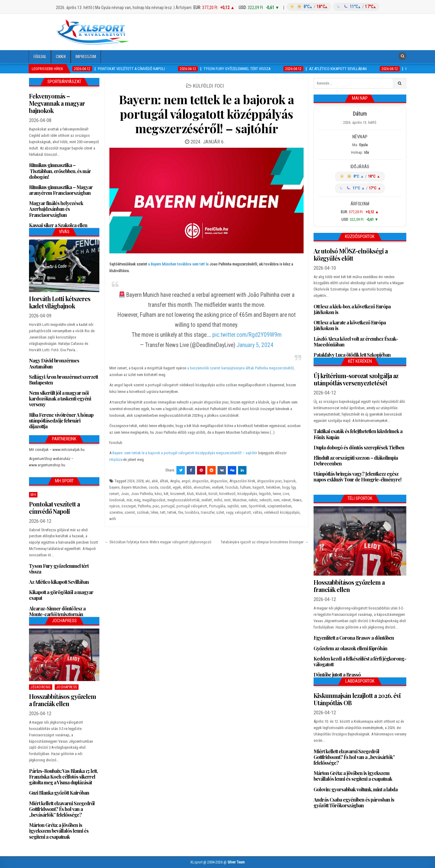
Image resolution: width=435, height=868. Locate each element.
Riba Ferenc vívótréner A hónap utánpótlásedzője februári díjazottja (61, 421)
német (286, 500)
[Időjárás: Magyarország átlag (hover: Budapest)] (332, 7)
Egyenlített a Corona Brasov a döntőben (354, 638)
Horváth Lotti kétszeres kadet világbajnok (60, 302)
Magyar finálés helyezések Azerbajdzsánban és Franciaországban (56, 209)
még (137, 500)
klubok (201, 494)
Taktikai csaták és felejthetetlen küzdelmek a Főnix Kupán (358, 434)
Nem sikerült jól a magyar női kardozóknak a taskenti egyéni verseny (60, 399)
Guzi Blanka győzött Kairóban (59, 793)
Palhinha (144, 506)
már (129, 500)
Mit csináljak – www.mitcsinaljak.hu (57, 450)
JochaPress (67, 687)
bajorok (290, 481)
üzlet (220, 512)
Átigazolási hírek (242, 481)
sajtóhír (233, 506)
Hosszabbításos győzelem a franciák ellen (63, 700)
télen (155, 512)
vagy (229, 512)
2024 (131, 481)
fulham (245, 487)
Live (286, 494)
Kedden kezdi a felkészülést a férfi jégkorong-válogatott (360, 661)
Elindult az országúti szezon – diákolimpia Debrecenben (356, 461)
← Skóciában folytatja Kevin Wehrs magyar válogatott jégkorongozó (158, 542)
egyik (177, 487)
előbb (187, 487)
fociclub (232, 487)
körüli (213, 494)
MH (33, 495)
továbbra (192, 512)
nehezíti (266, 500)
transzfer (208, 512)
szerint (130, 512)
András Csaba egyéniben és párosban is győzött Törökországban (354, 802)
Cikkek (61, 56)
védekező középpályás (282, 512)
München (240, 500)
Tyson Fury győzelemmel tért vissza (59, 569)
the (181, 512)
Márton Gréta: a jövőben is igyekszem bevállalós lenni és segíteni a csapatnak (59, 831)
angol (186, 481)
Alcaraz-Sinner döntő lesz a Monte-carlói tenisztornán (57, 611)
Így (293, 487)
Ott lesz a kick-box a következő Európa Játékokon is (352, 309)
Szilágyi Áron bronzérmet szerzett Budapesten (63, 380)
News (297, 500)
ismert (114, 494)
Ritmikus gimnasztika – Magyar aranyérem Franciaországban (61, 190)
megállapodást (154, 500)
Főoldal (40, 56)
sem (244, 506)
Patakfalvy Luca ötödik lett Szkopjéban (352, 355)
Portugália (217, 506)
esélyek (218, 487)
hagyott (258, 487)
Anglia (175, 481)
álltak (164, 481)
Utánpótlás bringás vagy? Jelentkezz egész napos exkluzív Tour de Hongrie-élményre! (357, 477)
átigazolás (200, 481)
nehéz (253, 500)
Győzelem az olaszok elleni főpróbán (350, 648)
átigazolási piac (269, 481)
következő (227, 494)
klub (190, 494)
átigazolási (219, 481)
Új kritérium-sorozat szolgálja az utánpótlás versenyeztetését (356, 379)
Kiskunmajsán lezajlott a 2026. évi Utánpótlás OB (357, 699)
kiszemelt (178, 494)
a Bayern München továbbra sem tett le (178, 264)
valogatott (243, 512)
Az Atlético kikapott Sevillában (59, 582)
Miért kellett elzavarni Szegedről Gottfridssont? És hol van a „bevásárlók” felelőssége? (62, 809)
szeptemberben (279, 506)
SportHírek (257, 506)
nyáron (114, 506)
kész (158, 494)
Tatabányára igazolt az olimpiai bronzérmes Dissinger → (264, 542)
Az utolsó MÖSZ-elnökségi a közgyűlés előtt (351, 254)
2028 (140, 481)
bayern (114, 487)
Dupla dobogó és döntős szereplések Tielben (359, 447)
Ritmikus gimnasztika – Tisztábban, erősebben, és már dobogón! (60, 171)
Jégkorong (41, 687)
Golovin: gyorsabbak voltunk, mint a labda (356, 789)
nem (277, 500)
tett (163, 512)
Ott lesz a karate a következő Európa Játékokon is (350, 325)
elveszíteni (202, 487)
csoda (153, 487)
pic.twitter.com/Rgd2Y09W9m (247, 335)
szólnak (143, 512)
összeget (129, 506)
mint (227, 500)
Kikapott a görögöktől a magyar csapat (61, 595)
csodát (166, 487)
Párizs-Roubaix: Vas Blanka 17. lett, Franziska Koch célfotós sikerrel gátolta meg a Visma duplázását (63, 777)
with (113, 519)
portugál (168, 506)
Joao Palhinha (142, 494)
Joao (125, 494)
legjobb (265, 494)
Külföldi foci (208, 86)
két (166, 494)
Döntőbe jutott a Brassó (337, 675)
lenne (277, 494)
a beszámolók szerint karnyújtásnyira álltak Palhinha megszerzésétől (240, 368)
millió (218, 500)
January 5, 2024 (255, 345)
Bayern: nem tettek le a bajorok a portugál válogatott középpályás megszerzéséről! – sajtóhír (207, 114)
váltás (258, 512)
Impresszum (86, 56)
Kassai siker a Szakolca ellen (58, 225)
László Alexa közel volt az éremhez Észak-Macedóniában (356, 342)
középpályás (247, 494)
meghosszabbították (184, 500)
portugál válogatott (192, 506)
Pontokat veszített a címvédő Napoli (54, 508)
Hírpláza (116, 460)
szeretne (116, 512)
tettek (172, 512)
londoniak (117, 500)
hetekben (273, 487)
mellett (207, 500)
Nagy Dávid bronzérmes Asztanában (54, 363)
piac (156, 506)
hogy (286, 487)
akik (155, 481)
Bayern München (134, 487)
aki (148, 481)
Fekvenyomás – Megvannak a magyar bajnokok (57, 103)
